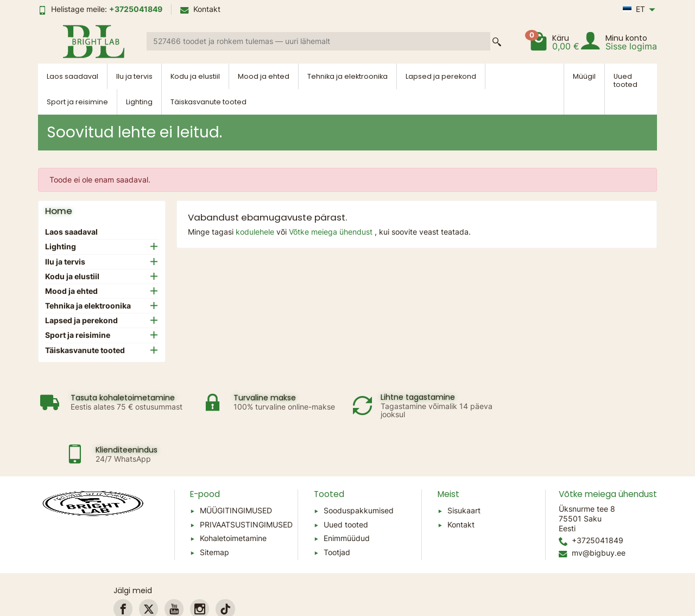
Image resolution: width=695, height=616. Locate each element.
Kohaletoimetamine (233, 494)
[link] (123, 564)
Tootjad (337, 507)
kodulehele (256, 232)
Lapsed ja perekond (441, 76)
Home (59, 211)
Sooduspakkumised (359, 465)
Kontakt (200, 9)
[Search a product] (318, 41)
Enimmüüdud (347, 494)
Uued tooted (625, 80)
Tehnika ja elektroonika (347, 76)
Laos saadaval (72, 76)
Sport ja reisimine (77, 102)
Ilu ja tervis (134, 76)
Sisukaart (464, 465)
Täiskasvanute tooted (208, 102)
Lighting (139, 102)
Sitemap (214, 507)
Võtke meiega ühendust (332, 232)
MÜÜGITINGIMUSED (236, 465)
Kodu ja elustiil (195, 76)
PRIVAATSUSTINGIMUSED (246, 479)
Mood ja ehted (264, 76)
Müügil (584, 76)
